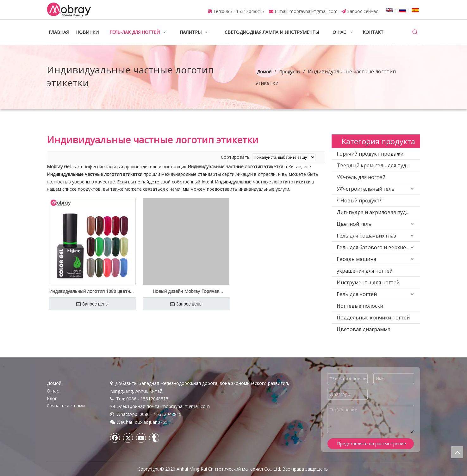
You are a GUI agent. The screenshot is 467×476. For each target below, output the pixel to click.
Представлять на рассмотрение (371, 444)
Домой (54, 383)
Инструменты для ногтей (368, 282)
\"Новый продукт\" (360, 201)
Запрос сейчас (363, 11)
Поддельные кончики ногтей (373, 318)
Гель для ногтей (357, 294)
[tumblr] (154, 438)
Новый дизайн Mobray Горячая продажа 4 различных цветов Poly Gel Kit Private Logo (186, 291)
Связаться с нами (66, 406)
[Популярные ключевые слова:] (415, 32)
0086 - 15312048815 (243, 11)
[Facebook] (115, 438)
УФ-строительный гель (366, 189)
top (457, 452)
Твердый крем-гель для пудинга (377, 165)
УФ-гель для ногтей (361, 177)
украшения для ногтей (365, 271)
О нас (53, 391)
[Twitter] (128, 438)
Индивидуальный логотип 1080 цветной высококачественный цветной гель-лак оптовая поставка (92, 291)
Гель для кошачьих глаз (366, 236)
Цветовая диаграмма (364, 329)
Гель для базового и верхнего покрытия (378, 247)
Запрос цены (92, 304)
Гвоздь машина (356, 259)
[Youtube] (141, 438)
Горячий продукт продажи (370, 154)
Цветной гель (354, 224)
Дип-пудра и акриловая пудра (374, 212)
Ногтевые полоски (360, 306)
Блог (52, 398)
